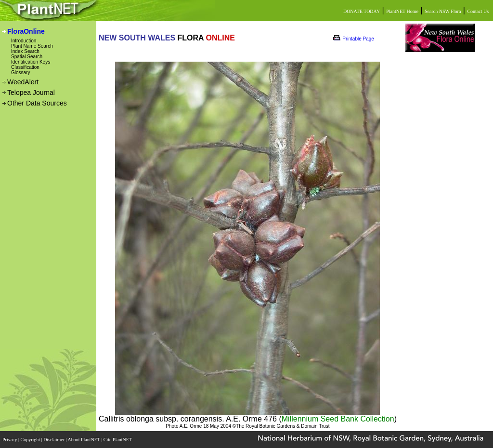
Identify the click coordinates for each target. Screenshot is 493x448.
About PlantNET (84, 440)
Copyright (31, 440)
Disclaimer (54, 440)
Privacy (10, 440)
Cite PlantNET (118, 440)
